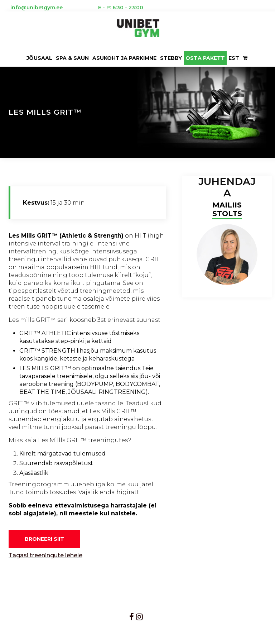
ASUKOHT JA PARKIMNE (124, 58)
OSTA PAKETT (205, 58)
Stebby (171, 58)
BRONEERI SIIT (44, 539)
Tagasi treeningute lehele (45, 555)
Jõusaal (39, 58)
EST (234, 58)
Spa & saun (72, 58)
